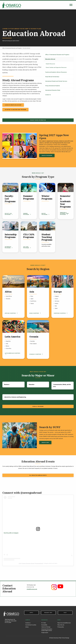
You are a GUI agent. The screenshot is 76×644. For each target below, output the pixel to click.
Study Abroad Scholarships (52, 77)
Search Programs (47, 156)
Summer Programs (27, 214)
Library (27, 627)
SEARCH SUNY (45, 443)
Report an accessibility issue (64, 623)
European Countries (60, 313)
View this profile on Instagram (11, 533)
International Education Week (53, 90)
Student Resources (50, 64)
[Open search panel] (71, 5)
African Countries (11, 313)
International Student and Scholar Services (56, 81)
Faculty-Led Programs (9, 214)
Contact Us (48, 95)
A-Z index (44, 623)
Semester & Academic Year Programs (64, 214)
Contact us (28, 623)
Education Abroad (50, 59)
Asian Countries (35, 313)
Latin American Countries (12, 354)
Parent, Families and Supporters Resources (56, 67)
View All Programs (38, 406)
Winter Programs (45, 214)
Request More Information (38, 120)
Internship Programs (9, 247)
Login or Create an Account (13, 105)
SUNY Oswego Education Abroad (26, 563)
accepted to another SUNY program (15, 110)
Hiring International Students (53, 86)
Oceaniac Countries (36, 354)
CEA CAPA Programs (27, 247)
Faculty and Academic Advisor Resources (56, 72)
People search (45, 633)
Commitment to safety (31, 625)
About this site (61, 625)
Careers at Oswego (46, 627)
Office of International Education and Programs (12, 48)
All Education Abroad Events (38, 475)
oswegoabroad (39, 563)
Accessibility (44, 625)
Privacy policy (61, 627)
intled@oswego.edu (32, 589)
